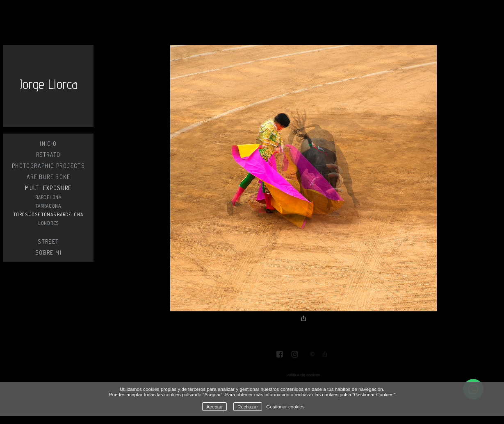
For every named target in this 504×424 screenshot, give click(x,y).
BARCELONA (48, 197)
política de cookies (303, 375)
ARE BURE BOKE (48, 177)
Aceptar (214, 407)
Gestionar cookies (285, 407)
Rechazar (248, 407)
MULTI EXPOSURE (48, 188)
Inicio (48, 144)
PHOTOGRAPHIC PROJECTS (48, 166)
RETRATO (48, 155)
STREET (48, 241)
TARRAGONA (48, 206)
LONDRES (48, 223)
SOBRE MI (48, 253)
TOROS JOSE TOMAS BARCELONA (48, 214)
